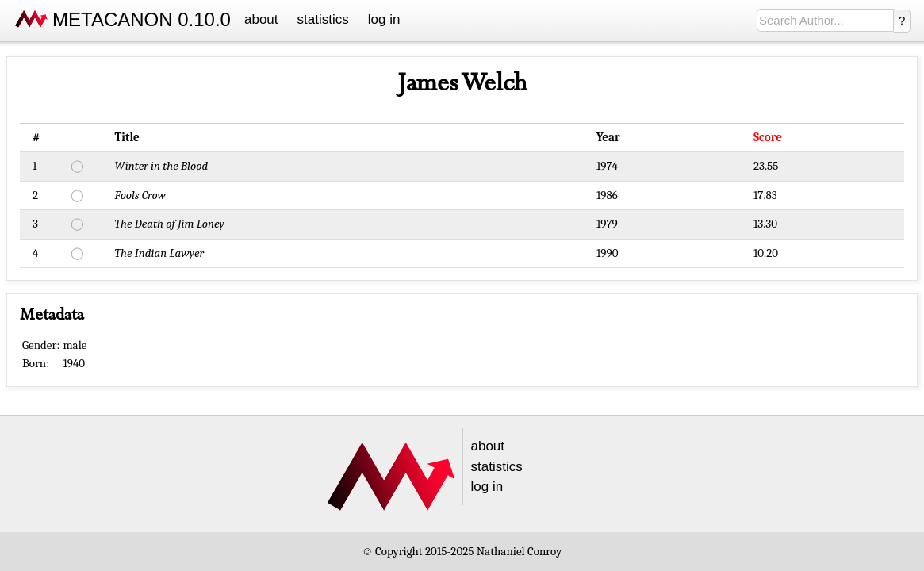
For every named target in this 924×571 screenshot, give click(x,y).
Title (127, 137)
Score (768, 137)
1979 (607, 224)
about (261, 19)
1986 (607, 195)
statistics (323, 19)
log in (384, 19)
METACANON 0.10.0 (142, 19)
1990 (608, 253)
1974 (607, 166)
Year (608, 137)
